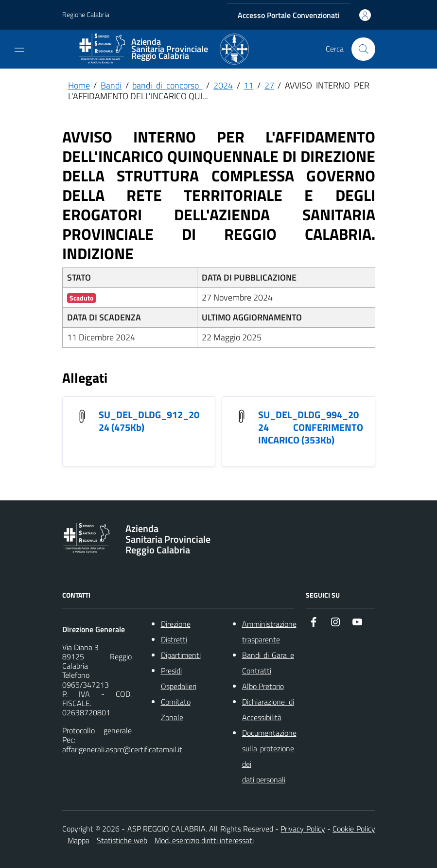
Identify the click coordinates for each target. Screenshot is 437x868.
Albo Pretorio (263, 686)
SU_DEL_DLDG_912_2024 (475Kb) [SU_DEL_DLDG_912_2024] (149, 421)
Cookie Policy (354, 829)
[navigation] (19, 48)
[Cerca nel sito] (363, 49)
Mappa (79, 840)
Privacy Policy (303, 829)
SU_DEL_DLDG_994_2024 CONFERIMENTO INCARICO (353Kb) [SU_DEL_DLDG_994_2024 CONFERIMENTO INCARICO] (311, 427)
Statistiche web (122, 840)
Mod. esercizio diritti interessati (204, 840)
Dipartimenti (181, 655)
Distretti (174, 639)
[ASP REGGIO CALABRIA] (163, 49)
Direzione (176, 624)
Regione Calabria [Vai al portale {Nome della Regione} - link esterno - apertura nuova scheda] (86, 15)
